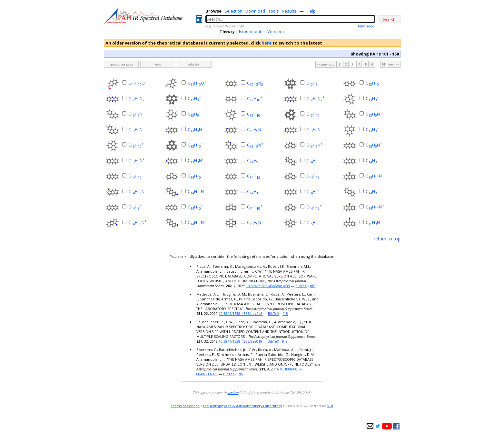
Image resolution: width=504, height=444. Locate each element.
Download (255, 11)
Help (311, 11)
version (233, 393)
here (267, 43)
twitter (378, 426)
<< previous (325, 64)
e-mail (370, 426)
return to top (387, 239)
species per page (121, 64)
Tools (274, 11)
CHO (138, 83)
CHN (256, 83)
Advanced (366, 26)
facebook (396, 426)
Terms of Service (185, 406)
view (158, 64)
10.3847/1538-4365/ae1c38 (268, 286)
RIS (312, 286)
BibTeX (301, 286)
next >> (394, 64)
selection (194, 64)
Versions (276, 31)
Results (289, 11)
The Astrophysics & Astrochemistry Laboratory (242, 406)
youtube (387, 426)
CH (312, 83)
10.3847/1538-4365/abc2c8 (241, 313)
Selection (233, 11)
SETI (330, 406)
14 (383, 64)
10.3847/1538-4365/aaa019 (240, 341)
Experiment (250, 31)
